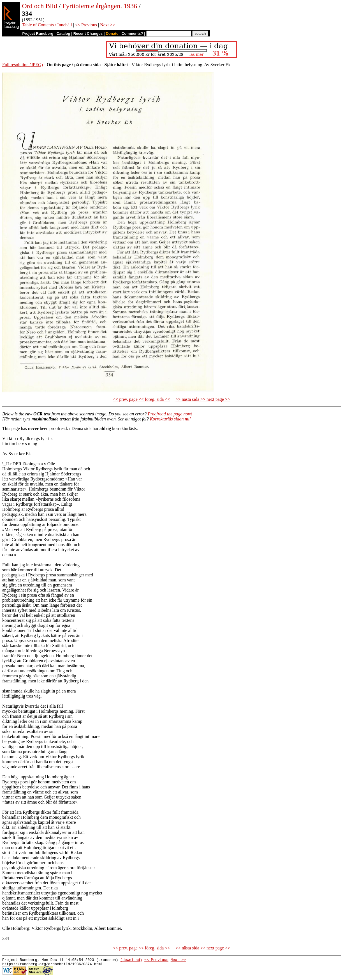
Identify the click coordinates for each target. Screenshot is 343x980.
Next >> (107, 25)
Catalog (63, 34)
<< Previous (86, 25)
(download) (131, 960)
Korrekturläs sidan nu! (170, 419)
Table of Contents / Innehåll (47, 25)
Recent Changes (88, 34)
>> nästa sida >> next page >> (203, 399)
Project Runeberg (38, 34)
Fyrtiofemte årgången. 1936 (100, 6)
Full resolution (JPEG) (23, 65)
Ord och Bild (39, 6)
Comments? (132, 34)
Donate (112, 34)
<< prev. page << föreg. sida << (141, 399)
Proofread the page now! (170, 414)
